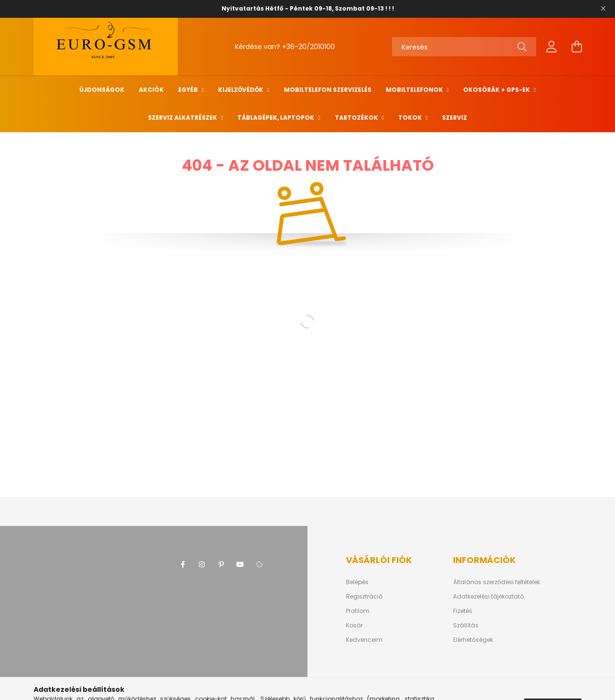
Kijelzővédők (241, 90)
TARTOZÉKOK (357, 118)
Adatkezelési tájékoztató (488, 597)
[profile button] (552, 47)
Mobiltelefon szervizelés (328, 90)
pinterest (221, 564)
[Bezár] (603, 9)
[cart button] (577, 47)
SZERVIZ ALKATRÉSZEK (183, 118)
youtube (240, 564)
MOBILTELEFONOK (415, 90)
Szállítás (466, 625)
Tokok (411, 118)
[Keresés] (464, 47)
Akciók (151, 90)
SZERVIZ (455, 118)
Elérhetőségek (473, 640)
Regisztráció (364, 597)
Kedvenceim (364, 640)
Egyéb (189, 90)
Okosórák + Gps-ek (497, 90)
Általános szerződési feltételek (497, 582)
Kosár (354, 625)
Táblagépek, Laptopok (277, 118)
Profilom (358, 611)
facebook (183, 564)
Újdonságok (102, 90)
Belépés (357, 582)
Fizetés (463, 611)
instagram (202, 564)
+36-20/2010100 (308, 47)
